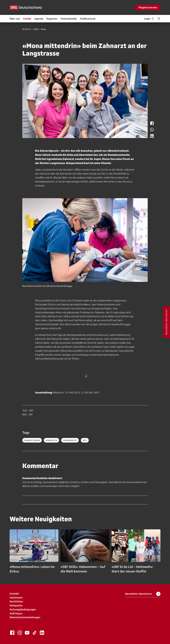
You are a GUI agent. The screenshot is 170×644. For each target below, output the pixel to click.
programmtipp (70, 440)
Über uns (15, 19)
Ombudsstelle (69, 19)
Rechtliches (16, 601)
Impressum (16, 597)
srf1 (85, 440)
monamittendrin (32, 440)
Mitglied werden (148, 7)
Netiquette (16, 605)
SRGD (36, 29)
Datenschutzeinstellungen (25, 617)
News (43, 29)
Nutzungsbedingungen (23, 609)
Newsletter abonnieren (143, 594)
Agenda (39, 19)
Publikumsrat (88, 19)
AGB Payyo (16, 613)
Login (149, 19)
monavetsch (51, 440)
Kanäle (27, 19)
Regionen (52, 19)
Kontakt (14, 594)
